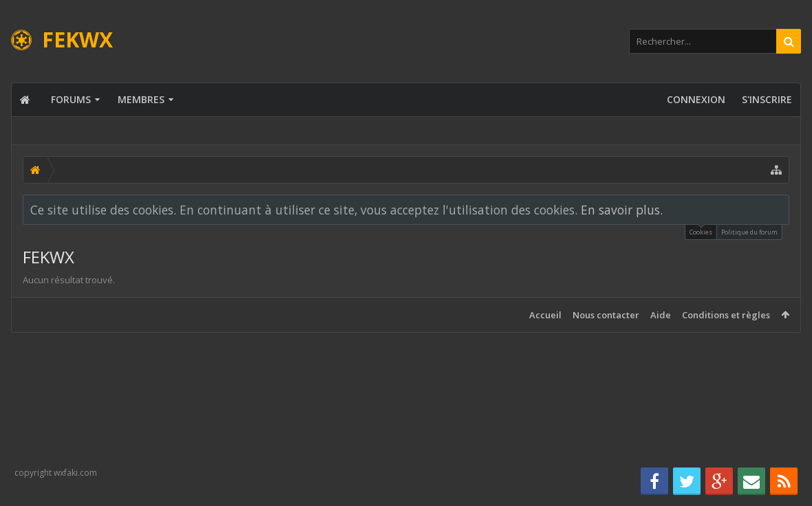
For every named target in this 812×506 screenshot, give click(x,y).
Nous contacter (606, 315)
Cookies (701, 231)
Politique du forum (749, 232)
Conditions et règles (726, 315)
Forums (71, 99)
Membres (141, 99)
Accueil (545, 315)
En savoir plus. (622, 210)
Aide (661, 315)
